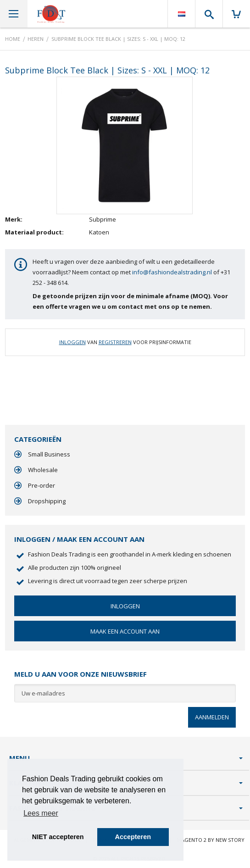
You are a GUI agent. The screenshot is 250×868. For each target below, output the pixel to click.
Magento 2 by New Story (211, 840)
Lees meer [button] (41, 813)
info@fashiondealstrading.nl (172, 272)
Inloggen (72, 342)
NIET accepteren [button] (58, 837)
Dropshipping (47, 501)
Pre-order (42, 485)
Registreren (115, 342)
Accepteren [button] (133, 837)
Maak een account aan (125, 631)
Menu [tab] (19, 758)
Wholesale (43, 470)
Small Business (49, 454)
